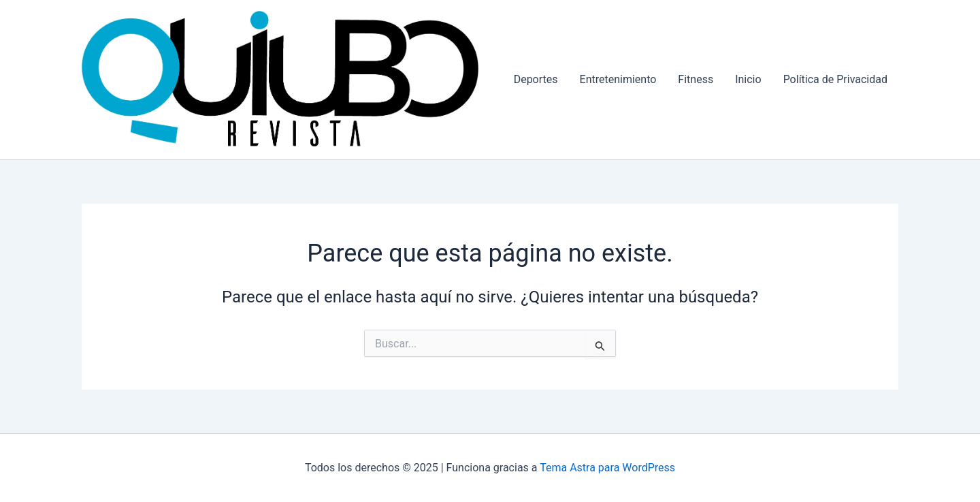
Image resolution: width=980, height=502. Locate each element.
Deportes (536, 79)
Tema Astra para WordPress (607, 468)
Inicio (748, 79)
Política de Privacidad (835, 79)
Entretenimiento (618, 79)
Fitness (696, 79)
